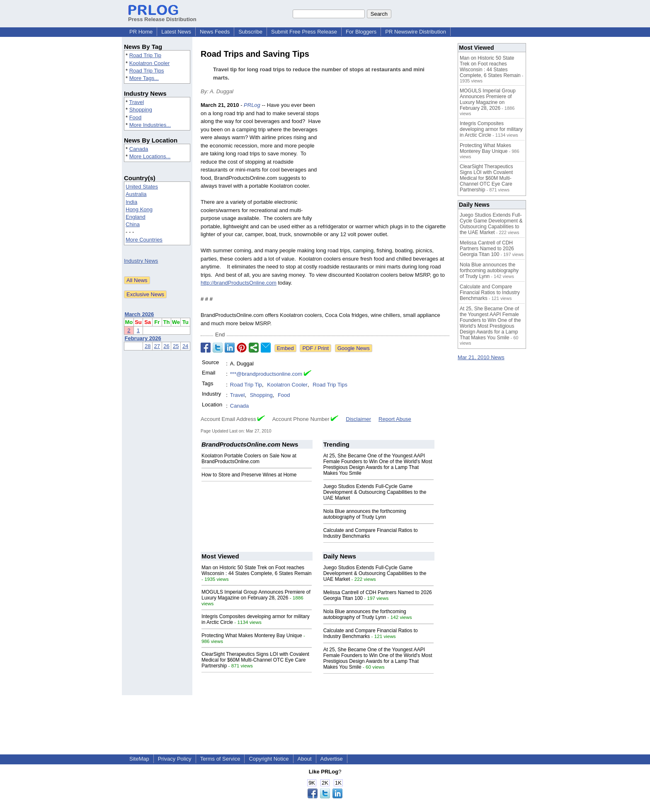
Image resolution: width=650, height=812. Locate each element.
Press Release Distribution (162, 16)
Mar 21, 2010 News (481, 357)
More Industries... (150, 125)
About (305, 759)
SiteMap (139, 759)
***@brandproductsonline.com (266, 374)
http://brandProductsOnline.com (239, 283)
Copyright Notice (269, 759)
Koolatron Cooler (150, 63)
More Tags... (144, 78)
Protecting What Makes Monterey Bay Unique (252, 636)
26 (166, 346)
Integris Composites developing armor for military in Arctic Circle (491, 129)
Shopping (141, 110)
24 (185, 346)
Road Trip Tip (145, 55)
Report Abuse (395, 419)
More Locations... (150, 156)
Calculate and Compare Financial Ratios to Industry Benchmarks (490, 292)
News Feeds (215, 32)
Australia (136, 194)
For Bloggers (361, 32)
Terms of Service (220, 759)
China (133, 224)
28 (148, 346)
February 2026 (143, 338)
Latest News (176, 32)
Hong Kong (139, 209)
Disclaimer (358, 419)
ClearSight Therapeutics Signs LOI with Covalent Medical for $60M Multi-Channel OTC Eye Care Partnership (255, 660)
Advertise (332, 759)
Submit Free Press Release (304, 32)
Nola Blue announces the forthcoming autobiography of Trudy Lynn (365, 514)
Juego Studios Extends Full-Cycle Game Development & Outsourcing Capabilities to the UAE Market (375, 492)
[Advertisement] (387, 162)
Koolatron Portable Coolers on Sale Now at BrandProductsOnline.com (249, 459)
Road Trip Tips (147, 71)
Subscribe (250, 32)
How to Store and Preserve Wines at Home (249, 475)
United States (142, 187)
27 (157, 346)
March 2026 (139, 314)
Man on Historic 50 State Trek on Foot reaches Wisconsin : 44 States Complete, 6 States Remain (256, 570)
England (136, 217)
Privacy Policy (175, 759)
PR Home (141, 32)
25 (176, 346)
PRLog (252, 105)
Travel (136, 102)
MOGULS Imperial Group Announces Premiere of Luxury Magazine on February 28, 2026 (256, 595)
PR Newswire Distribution (416, 32)
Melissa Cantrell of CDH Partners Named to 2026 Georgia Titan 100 (487, 249)
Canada (139, 149)
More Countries (144, 240)
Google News (354, 348)
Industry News (141, 261)
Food (136, 117)
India (131, 202)
